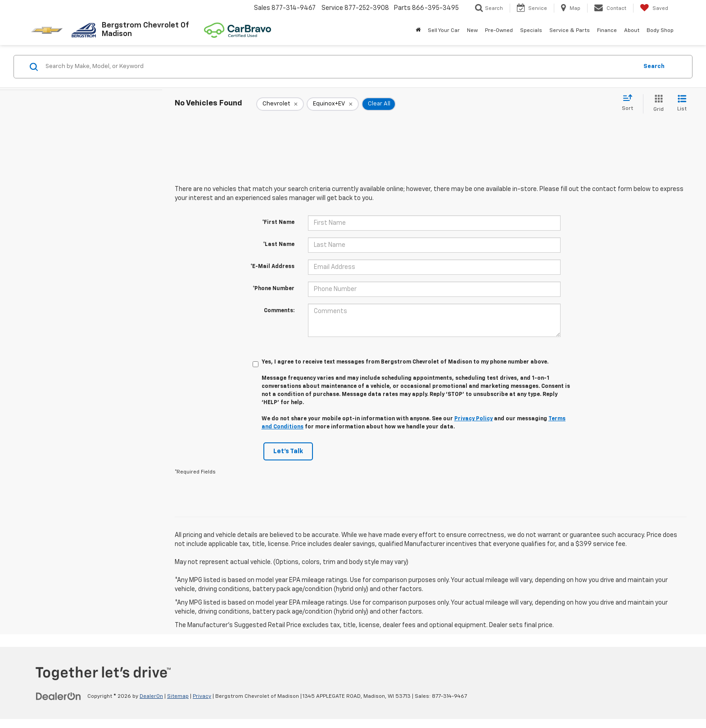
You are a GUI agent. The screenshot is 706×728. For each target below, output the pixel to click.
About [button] (632, 31)
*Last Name (279, 245)
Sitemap (178, 696)
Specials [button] (531, 31)
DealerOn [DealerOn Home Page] (151, 696)
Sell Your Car (444, 31)
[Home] (418, 31)
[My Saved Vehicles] (654, 8)
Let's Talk (288, 451)
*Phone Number (274, 289)
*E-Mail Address (272, 267)
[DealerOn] (59, 696)
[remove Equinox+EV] (333, 104)
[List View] (682, 104)
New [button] (472, 31)
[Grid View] (657, 104)
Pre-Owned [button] (499, 31)
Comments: (279, 311)
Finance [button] (607, 31)
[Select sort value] (630, 103)
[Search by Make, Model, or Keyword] (340, 67)
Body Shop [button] (660, 31)
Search (654, 66)
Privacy (202, 696)
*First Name (278, 223)
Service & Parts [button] (570, 31)
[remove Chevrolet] (280, 104)
